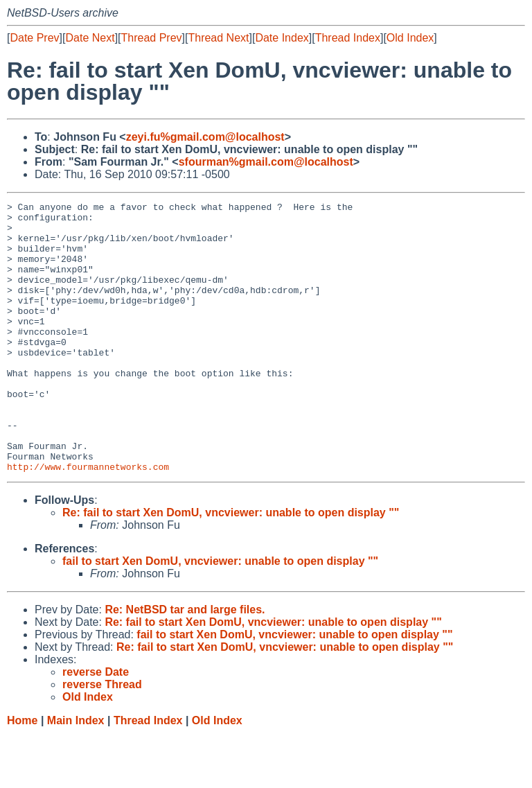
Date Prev (34, 38)
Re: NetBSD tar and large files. (185, 664)
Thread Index (348, 38)
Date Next (90, 38)
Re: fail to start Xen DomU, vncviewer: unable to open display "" (231, 567)
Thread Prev (152, 38)
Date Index (282, 38)
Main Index (76, 774)
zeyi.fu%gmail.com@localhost (205, 137)
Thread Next (218, 38)
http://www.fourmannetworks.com (88, 520)
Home (22, 774)
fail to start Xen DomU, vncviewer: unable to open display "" (220, 615)
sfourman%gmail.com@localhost (266, 162)
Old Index (410, 38)
